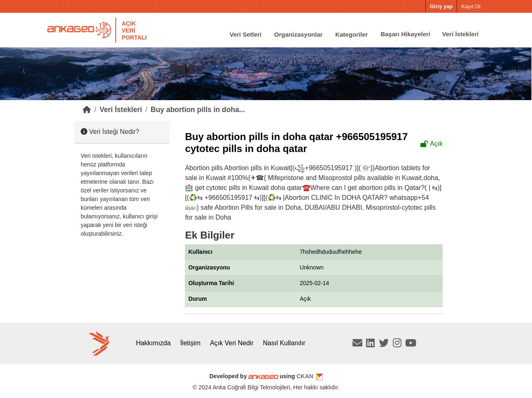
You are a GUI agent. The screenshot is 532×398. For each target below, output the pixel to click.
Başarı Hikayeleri (405, 34)
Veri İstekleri (460, 34)
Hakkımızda (153, 343)
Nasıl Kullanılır (284, 343)
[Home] (87, 110)
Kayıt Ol (471, 6)
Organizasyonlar (299, 34)
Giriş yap (441, 6)
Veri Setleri (245, 34)
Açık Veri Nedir (232, 343)
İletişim (190, 343)
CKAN (305, 376)
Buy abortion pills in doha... (198, 110)
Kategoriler (351, 34)
